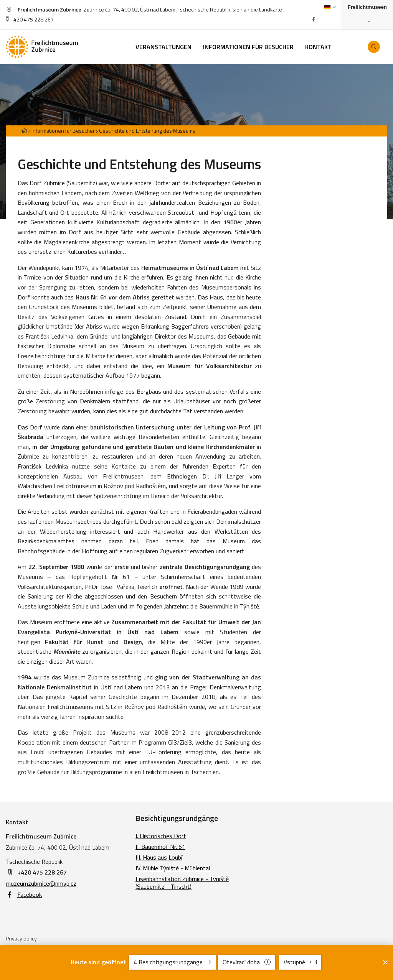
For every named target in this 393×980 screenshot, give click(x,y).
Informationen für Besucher (63, 131)
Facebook (24, 894)
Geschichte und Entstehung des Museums (147, 131)
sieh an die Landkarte (257, 9)
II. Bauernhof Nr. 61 (160, 847)
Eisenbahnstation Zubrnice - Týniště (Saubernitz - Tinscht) (182, 883)
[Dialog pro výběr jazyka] (330, 7)
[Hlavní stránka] (24, 131)
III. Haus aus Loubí (159, 857)
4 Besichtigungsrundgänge (172, 962)
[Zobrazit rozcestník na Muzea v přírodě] (367, 15)
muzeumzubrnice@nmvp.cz (41, 883)
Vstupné (300, 962)
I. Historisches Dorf (161, 836)
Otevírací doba (247, 962)
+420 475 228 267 (30, 19)
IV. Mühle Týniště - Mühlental (173, 868)
